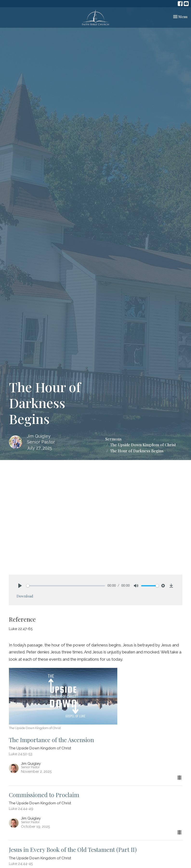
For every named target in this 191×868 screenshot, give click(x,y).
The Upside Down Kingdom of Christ (143, 445)
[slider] (66, 586)
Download (25, 596)
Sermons (113, 439)
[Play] (20, 586)
